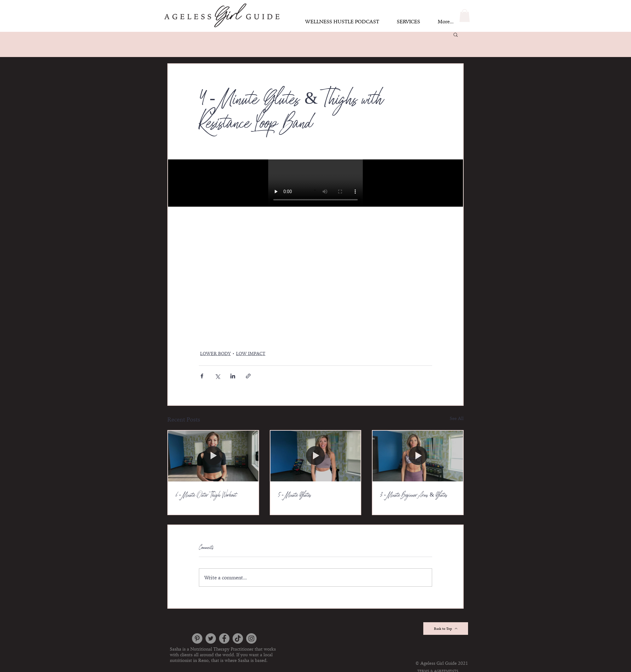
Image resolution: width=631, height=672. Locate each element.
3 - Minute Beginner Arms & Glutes (414, 495)
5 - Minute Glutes (295, 495)
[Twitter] (211, 638)
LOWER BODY (215, 353)
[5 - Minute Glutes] (316, 456)
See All (457, 418)
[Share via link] (248, 376)
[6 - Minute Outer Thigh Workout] (213, 456)
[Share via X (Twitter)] (217, 376)
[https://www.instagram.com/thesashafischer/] (251, 638)
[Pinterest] (197, 638)
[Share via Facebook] (202, 376)
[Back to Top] (446, 629)
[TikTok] (238, 638)
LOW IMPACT (251, 353)
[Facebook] (224, 638)
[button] (465, 16)
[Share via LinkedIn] (233, 376)
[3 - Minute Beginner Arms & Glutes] (418, 456)
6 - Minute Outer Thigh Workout (206, 495)
